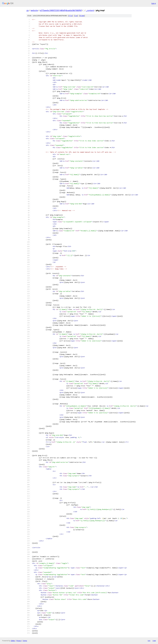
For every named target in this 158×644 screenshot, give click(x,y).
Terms (25, 641)
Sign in (154, 3)
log (76, 16)
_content (90, 10)
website (34, 10)
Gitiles (13, 641)
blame (82, 16)
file (70, 16)
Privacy (19, 641)
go (28, 10)
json (154, 641)
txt (149, 641)
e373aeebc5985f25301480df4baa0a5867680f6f (61, 10)
